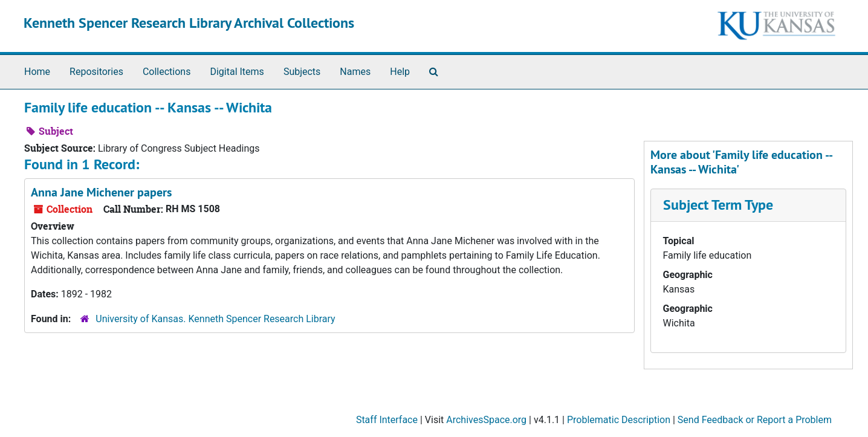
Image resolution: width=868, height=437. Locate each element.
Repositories (96, 72)
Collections (167, 72)
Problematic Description (619, 420)
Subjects (302, 72)
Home (37, 72)
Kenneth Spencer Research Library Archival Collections (189, 23)
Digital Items (237, 72)
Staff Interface (387, 420)
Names (355, 72)
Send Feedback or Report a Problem (755, 420)
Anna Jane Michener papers (101, 192)
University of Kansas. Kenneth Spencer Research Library (215, 319)
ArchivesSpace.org (486, 420)
